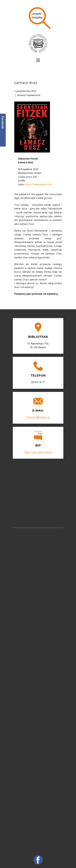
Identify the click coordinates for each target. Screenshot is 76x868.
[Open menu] (38, 60)
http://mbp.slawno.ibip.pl (38, 452)
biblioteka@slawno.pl (38, 417)
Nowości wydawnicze (29, 95)
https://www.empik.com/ (39, 184)
